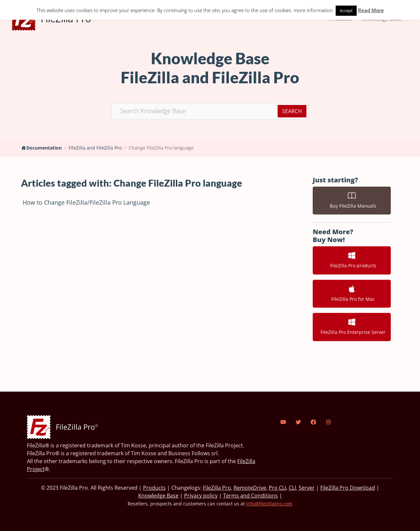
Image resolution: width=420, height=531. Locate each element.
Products (154, 488)
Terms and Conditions (251, 496)
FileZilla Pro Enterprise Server (352, 327)
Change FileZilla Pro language (161, 148)
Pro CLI (277, 488)
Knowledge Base (158, 496)
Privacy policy (201, 496)
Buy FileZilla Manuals (352, 200)
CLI (292, 488)
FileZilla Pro (217, 488)
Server (307, 488)
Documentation (44, 148)
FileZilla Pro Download (348, 488)
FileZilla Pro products (352, 260)
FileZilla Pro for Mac (352, 294)
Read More (371, 10)
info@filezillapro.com (269, 504)
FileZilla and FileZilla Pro (95, 148)
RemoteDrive (250, 488)
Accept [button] (346, 10)
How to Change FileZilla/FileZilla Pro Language (86, 202)
